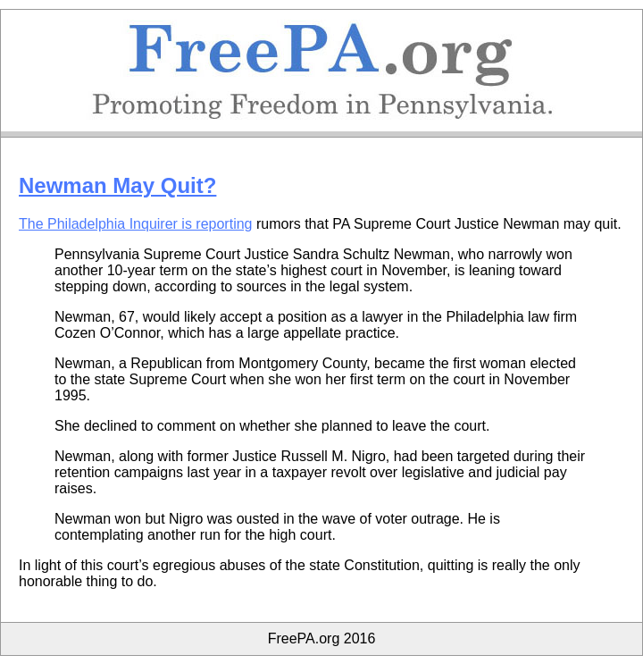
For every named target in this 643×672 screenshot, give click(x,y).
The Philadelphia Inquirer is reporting (135, 224)
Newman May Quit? (117, 185)
